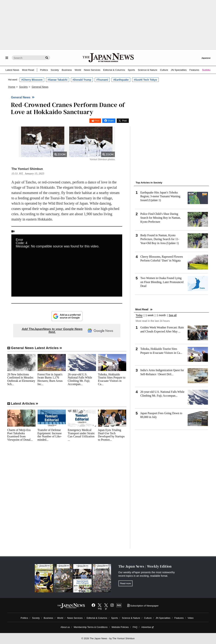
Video (191, 618)
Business (67, 70)
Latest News (12, 70)
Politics (44, 70)
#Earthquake (121, 80)
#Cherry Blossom (32, 80)
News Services (92, 70)
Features (194, 70)
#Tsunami (102, 80)
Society (55, 70)
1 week (149, 315)
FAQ (135, 627)
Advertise (147, 627)
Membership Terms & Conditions (91, 627)
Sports (131, 70)
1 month (161, 315)
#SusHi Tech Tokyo (145, 80)
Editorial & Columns (114, 70)
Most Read (28, 70)
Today (139, 315)
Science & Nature (147, 70)
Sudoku (206, 70)
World (78, 70)
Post (97, 121)
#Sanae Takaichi (58, 80)
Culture (164, 70)
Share (111, 121)
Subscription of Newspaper (143, 606)
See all (173, 315)
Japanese (206, 58)
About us (65, 627)
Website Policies (120, 627)
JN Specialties (179, 70)
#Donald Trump (82, 80)
